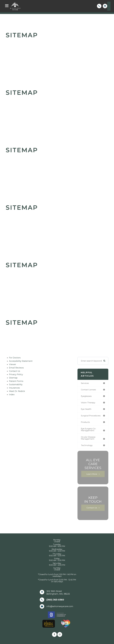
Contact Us (15, 371)
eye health (86, 409)
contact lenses (88, 390)
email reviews (16, 368)
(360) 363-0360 (55, 600)
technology (87, 445)
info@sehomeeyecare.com (60, 606)
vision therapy (88, 403)
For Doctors (15, 358)
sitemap (13, 378)
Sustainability (16, 385)
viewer (13, 364)
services (85, 383)
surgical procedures (91, 416)
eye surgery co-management (89, 429)
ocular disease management (88, 438)
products (85, 422)
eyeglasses (86, 396)
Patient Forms (16, 381)
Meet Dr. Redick (17, 391)
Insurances (14, 388)
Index (12, 395)
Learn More (92, 474)
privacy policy (16, 374)
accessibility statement (21, 361)
